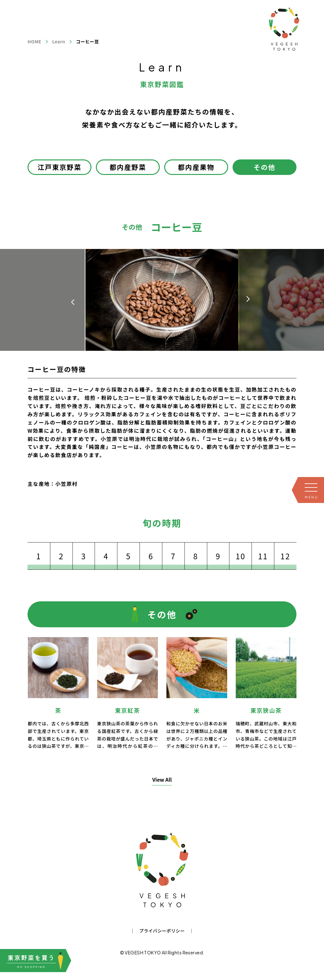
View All (162, 779)
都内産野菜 (128, 167)
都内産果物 (196, 167)
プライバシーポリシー (162, 931)
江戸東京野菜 (60, 167)
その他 (264, 167)
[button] (248, 299)
